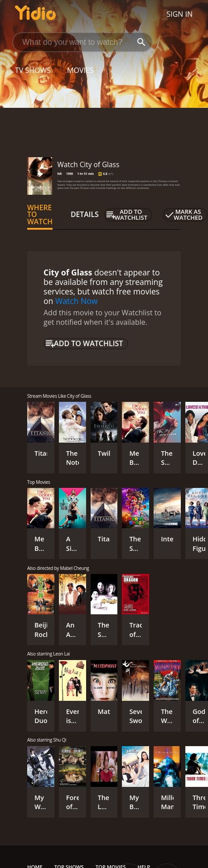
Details (85, 214)
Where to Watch (40, 215)
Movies (80, 70)
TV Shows (33, 70)
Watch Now (77, 301)
